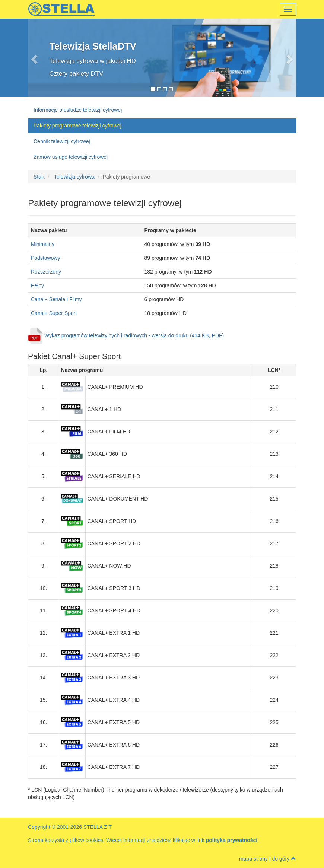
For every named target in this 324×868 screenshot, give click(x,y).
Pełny (37, 285)
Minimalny (43, 244)
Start (39, 177)
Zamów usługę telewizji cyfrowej (71, 157)
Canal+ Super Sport (54, 313)
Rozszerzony (46, 272)
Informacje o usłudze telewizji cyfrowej (78, 110)
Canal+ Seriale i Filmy (56, 299)
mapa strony (253, 859)
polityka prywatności (232, 840)
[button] (48, 58)
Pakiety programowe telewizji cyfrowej (77, 126)
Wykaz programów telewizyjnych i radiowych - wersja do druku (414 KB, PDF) (134, 335)
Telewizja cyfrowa (74, 177)
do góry (284, 859)
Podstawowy (46, 258)
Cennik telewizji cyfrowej (62, 141)
